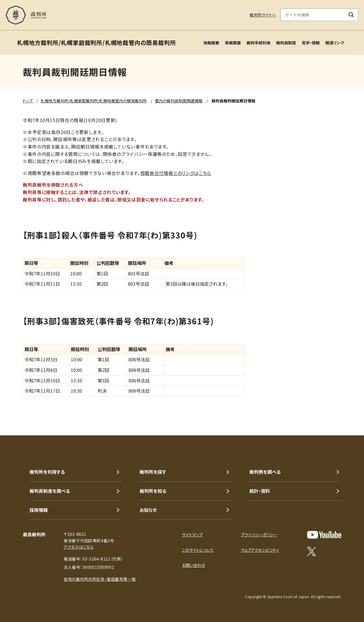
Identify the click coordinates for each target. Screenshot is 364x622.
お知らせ (148, 510)
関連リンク (335, 43)
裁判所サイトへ (263, 15)
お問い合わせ (194, 565)
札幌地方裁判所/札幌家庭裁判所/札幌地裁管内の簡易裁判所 (94, 101)
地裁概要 (211, 43)
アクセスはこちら (79, 547)
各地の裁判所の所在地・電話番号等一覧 (100, 579)
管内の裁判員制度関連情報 (179, 101)
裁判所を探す (153, 472)
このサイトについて (198, 550)
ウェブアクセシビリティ (260, 550)
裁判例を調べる (265, 472)
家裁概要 (233, 43)
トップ (28, 101)
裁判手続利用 (258, 43)
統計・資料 (260, 491)
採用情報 (39, 510)
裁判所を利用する (47, 472)
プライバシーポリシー (259, 535)
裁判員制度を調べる (50, 491)
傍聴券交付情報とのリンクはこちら (176, 173)
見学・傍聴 (311, 43)
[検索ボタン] (351, 15)
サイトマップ (192, 535)
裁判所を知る (153, 491)
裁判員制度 (286, 43)
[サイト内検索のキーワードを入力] (313, 15)
